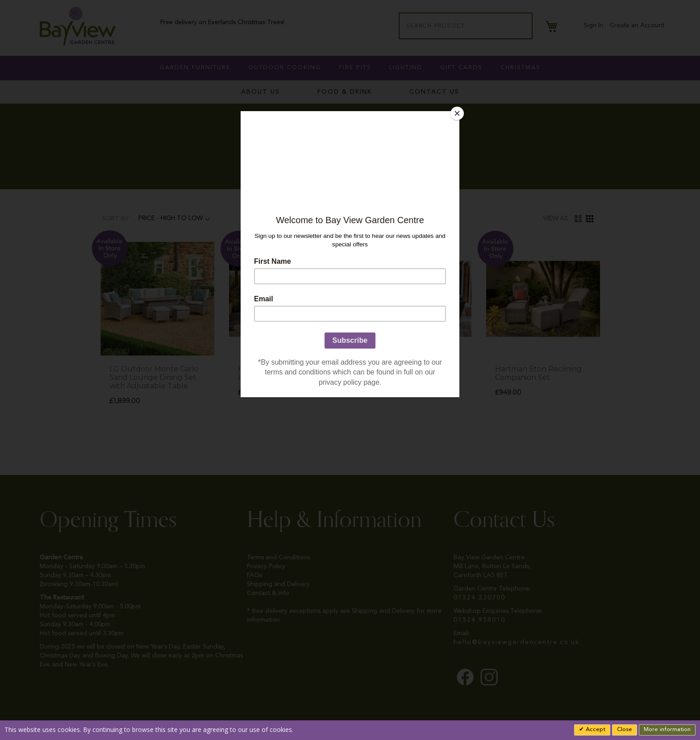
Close (625, 730)
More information (667, 730)
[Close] (457, 113)
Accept (595, 730)
